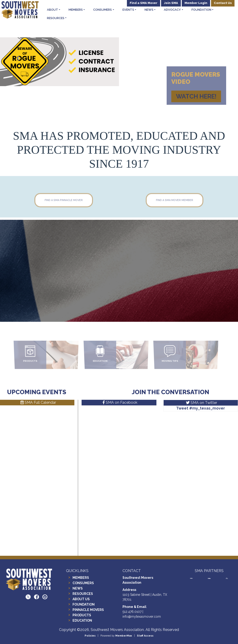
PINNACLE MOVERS (88, 610)
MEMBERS (81, 578)
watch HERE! (196, 96)
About (53, 10)
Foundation (201, 10)
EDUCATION (82, 620)
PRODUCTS (82, 615)
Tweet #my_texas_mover (201, 408)
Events (128, 10)
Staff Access (145, 636)
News (149, 10)
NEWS (78, 588)
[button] (18, 58)
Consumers (102, 10)
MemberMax (124, 636)
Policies (90, 636)
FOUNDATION (84, 604)
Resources (56, 18)
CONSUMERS (83, 583)
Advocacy (172, 10)
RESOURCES (83, 594)
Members (76, 10)
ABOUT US (81, 599)
